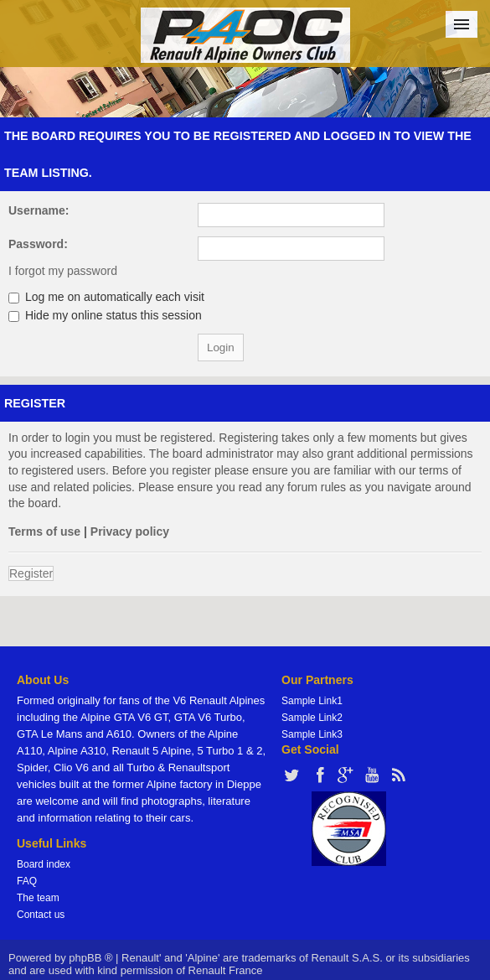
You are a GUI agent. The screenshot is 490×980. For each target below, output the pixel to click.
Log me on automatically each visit (106, 297)
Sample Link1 (312, 701)
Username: (39, 210)
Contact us (41, 915)
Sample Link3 (312, 734)
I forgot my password (63, 271)
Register (31, 573)
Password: (38, 244)
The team (38, 898)
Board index (44, 864)
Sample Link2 (312, 718)
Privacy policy (130, 531)
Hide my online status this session (105, 315)
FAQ (27, 881)
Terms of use (44, 531)
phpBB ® (90, 958)
